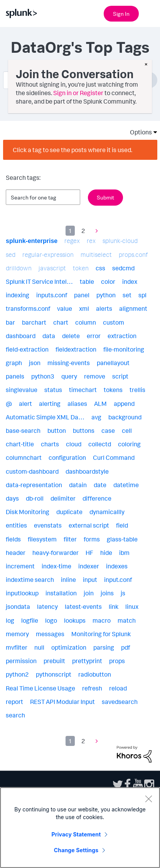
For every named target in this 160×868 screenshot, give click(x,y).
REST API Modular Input (62, 702)
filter (70, 539)
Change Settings (76, 850)
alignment (133, 308)
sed (11, 255)
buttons (84, 431)
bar (10, 322)
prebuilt (54, 661)
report (14, 702)
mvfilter (17, 647)
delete (71, 336)
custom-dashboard (32, 471)
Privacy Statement (76, 834)
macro (102, 620)
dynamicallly (107, 512)
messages (50, 634)
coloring (129, 444)
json (35, 363)
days (12, 498)
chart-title (20, 444)
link (114, 607)
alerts (104, 308)
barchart (34, 322)
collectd (100, 444)
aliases (77, 404)
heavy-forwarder (56, 553)
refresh (92, 688)
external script (89, 525)
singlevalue (22, 390)
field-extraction (27, 349)
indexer (89, 566)
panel (82, 295)
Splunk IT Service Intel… (39, 282)
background (125, 417)
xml (84, 308)
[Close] (148, 799)
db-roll (35, 498)
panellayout (113, 363)
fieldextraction (76, 349)
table (87, 282)
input (90, 580)
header (16, 553)
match (127, 620)
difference (97, 498)
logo (51, 620)
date (100, 485)
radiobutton (95, 674)
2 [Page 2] (83, 231)
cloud (74, 444)
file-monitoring (124, 349)
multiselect (96, 255)
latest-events (83, 607)
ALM (100, 404)
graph (14, 363)
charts (50, 444)
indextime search (30, 580)
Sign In (121, 14)
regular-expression (48, 255)
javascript (52, 268)
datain (78, 485)
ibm (124, 553)
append (124, 404)
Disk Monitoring (28, 512)
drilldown (19, 268)
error (94, 336)
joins (107, 593)
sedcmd (123, 268)
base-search (23, 431)
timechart (83, 390)
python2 (17, 674)
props (117, 661)
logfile (30, 620)
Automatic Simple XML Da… (45, 417)
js (123, 593)
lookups (75, 620)
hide (106, 553)
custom (114, 322)
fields (13, 539)
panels (15, 376)
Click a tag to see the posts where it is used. (72, 150)
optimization (69, 647)
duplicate (69, 512)
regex (72, 241)
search (15, 715)
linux (132, 607)
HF (89, 553)
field (122, 525)
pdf (125, 647)
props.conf (133, 255)
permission (21, 661)
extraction (122, 336)
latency (47, 607)
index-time (56, 566)
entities (16, 525)
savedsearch (120, 702)
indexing (18, 295)
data (49, 336)
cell (127, 431)
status (53, 390)
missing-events (69, 363)
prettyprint (87, 661)
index (130, 282)
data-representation (34, 485)
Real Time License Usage (40, 688)
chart (61, 322)
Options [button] (138, 132)
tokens (113, 390)
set (127, 295)
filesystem (42, 539)
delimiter (63, 498)
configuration (67, 457)
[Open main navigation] (150, 13)
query (69, 376)
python (106, 295)
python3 (43, 376)
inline (68, 580)
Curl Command (114, 457)
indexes (117, 566)
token (81, 268)
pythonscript (54, 674)
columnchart (24, 457)
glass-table (122, 539)
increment (20, 566)
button (57, 431)
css (100, 268)
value (65, 308)
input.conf (118, 580)
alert (25, 404)
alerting (50, 404)
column (86, 322)
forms (92, 539)
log (10, 620)
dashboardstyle (87, 471)
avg (96, 417)
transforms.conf (28, 308)
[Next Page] (95, 231)
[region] (80, 828)
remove (95, 376)
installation (61, 593)
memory (17, 634)
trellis (137, 390)
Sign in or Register (78, 93)
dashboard (21, 336)
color (108, 282)
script (120, 376)
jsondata (18, 607)
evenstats (48, 525)
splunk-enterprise (32, 241)
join (89, 593)
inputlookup (22, 593)
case (108, 431)
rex (91, 241)
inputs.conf (52, 295)
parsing (104, 647)
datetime (126, 485)
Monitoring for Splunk (101, 634)
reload (118, 688)
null (39, 647)
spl (142, 295)
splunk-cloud (120, 241)
